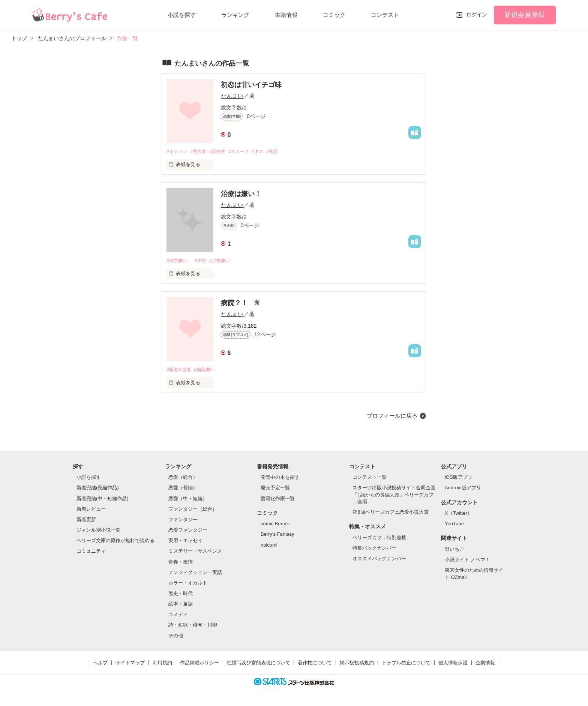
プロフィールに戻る (392, 417)
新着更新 (86, 521)
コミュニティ (91, 553)
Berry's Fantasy (277, 536)
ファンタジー (183, 521)
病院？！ (235, 304)
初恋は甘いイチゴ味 (251, 85)
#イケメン (178, 152)
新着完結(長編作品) (98, 489)
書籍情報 (286, 15)
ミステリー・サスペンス (195, 553)
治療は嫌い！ (241, 194)
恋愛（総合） (183, 479)
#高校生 (222, 152)
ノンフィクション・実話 (195, 574)
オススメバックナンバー (379, 560)
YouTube (454, 525)
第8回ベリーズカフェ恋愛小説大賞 (390, 513)
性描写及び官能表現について (259, 664)
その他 (176, 637)
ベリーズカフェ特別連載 (379, 539)
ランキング (235, 15)
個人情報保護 (453, 664)
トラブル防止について (406, 664)
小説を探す (182, 15)
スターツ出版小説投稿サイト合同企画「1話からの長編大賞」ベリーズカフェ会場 (394, 496)
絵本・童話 (181, 605)
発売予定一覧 (275, 489)
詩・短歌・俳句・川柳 (193, 627)
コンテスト (385, 15)
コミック (334, 15)
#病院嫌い (208, 371)
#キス (267, 152)
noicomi (269, 546)
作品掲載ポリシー (199, 664)
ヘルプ (100, 664)
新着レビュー (91, 510)
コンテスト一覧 (370, 479)
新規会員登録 (525, 15)
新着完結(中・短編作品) (103, 500)
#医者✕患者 (180, 371)
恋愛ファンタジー (188, 531)
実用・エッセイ (185, 542)
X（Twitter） (458, 515)
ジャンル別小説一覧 (98, 531)
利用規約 (162, 664)
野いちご (454, 551)
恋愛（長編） (183, 489)
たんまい (232, 96)
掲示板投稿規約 (357, 664)
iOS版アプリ (459, 479)
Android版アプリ (463, 489)
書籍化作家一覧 (278, 500)
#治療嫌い (225, 261)
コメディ (178, 616)
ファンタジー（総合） (193, 510)
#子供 (204, 261)
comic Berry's (275, 525)
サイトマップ (130, 664)
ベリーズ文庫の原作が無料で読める (115, 542)
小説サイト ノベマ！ (467, 561)
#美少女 (201, 152)
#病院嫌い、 (180, 261)
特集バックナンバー (374, 549)
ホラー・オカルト (188, 584)
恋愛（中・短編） (188, 500)
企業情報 (485, 664)
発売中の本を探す (280, 479)
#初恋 (283, 152)
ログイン (477, 15)
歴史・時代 (181, 595)
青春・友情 (181, 563)
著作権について (315, 664)
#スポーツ (246, 152)
